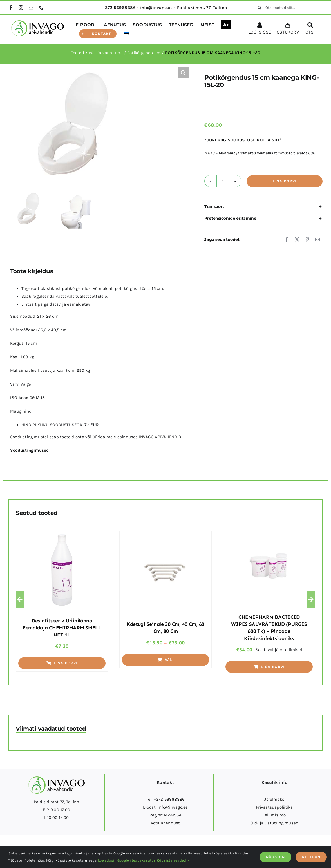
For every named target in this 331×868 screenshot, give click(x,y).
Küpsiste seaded (173, 860)
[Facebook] (287, 239)
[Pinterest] (307, 239)
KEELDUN (311, 857)
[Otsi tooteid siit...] (288, 8)
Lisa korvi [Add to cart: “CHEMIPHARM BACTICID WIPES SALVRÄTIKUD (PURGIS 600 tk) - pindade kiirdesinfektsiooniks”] (269, 667)
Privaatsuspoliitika (274, 807)
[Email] (317, 239)
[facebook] (11, 8)
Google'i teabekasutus (137, 860)
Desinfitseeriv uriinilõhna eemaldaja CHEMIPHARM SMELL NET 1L (62, 628)
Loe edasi (106, 860)
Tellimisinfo (274, 815)
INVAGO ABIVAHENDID (160, 437)
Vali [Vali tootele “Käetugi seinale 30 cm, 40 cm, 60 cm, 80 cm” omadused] (165, 660)
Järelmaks (274, 799)
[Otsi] (259, 8)
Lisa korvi (285, 181)
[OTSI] (310, 29)
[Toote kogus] (223, 181)
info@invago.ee (173, 807)
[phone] (41, 8)
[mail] (31, 8)
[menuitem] (126, 34)
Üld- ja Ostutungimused (274, 823)
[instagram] (21, 8)
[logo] (38, 22)
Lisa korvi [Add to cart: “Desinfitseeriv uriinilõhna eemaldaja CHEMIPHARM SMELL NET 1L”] (62, 663)
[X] (297, 239)
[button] (183, 73)
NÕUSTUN (275, 857)
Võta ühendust (165, 823)
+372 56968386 (169, 799)
